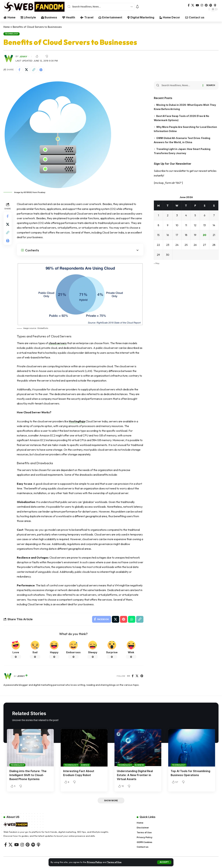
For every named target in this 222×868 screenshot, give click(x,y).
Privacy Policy (95, 862)
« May (157, 263)
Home (7, 27)
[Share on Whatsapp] (132, 619)
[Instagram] (202, 5)
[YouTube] (197, 5)
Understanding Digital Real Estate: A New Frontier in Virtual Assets (135, 775)
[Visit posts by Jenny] (8, 676)
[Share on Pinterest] (123, 619)
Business (139, 765)
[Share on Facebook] (19, 70)
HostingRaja (77, 421)
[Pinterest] (206, 5)
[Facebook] (189, 5)
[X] (193, 5)
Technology (12, 34)
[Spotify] (211, 5)
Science (85, 765)
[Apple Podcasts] (215, 5)
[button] (164, 862)
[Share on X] (27, 70)
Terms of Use (115, 862)
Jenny (23, 56)
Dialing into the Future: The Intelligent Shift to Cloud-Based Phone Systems (28, 775)
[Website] (128, 676)
